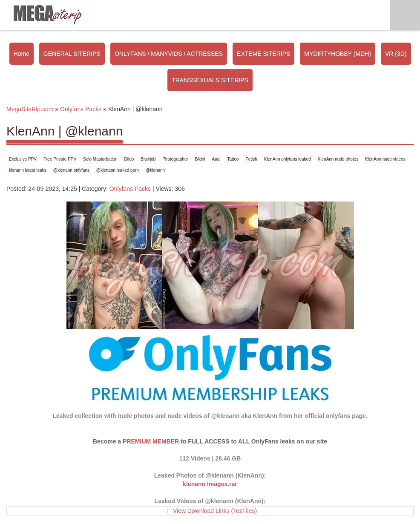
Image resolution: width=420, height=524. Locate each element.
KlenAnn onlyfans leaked (288, 159)
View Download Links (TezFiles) (215, 511)
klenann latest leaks (28, 170)
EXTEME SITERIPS (263, 54)
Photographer (175, 159)
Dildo (129, 159)
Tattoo (233, 159)
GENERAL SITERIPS (72, 54)
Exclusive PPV (23, 159)
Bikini (200, 159)
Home (22, 54)
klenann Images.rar (210, 484)
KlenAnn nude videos (385, 159)
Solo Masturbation (100, 159)
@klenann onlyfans (71, 170)
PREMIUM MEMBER (151, 441)
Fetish (252, 159)
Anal (216, 159)
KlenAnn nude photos (338, 159)
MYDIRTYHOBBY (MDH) (338, 54)
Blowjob (148, 159)
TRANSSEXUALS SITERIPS (210, 80)
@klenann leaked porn (118, 170)
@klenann (155, 170)
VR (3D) (396, 54)
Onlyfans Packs (130, 189)
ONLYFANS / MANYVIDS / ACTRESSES (169, 54)
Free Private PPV (60, 159)
